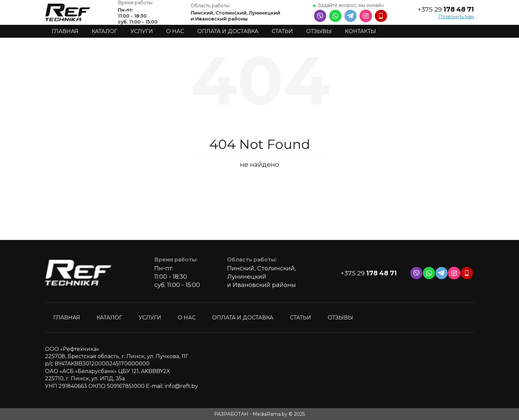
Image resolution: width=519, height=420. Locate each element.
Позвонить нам (456, 17)
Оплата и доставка (228, 31)
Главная (65, 31)
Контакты (360, 31)
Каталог (104, 31)
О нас (175, 31)
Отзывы (319, 31)
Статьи (282, 31)
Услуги (142, 31)
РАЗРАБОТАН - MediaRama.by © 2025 (259, 414)
